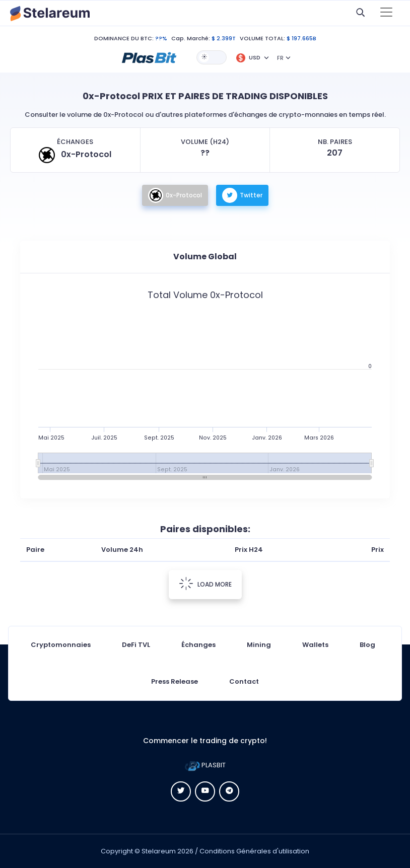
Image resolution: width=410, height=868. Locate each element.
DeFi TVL (136, 645)
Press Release (175, 681)
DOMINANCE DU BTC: (124, 38)
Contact (244, 681)
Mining (259, 645)
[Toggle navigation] (386, 13)
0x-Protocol (175, 195)
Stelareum (159, 851)
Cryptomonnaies (61, 645)
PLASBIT (205, 765)
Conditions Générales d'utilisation (254, 851)
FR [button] (280, 58)
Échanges (198, 645)
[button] (149, 57)
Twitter (242, 195)
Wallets (315, 645)
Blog (367, 645)
